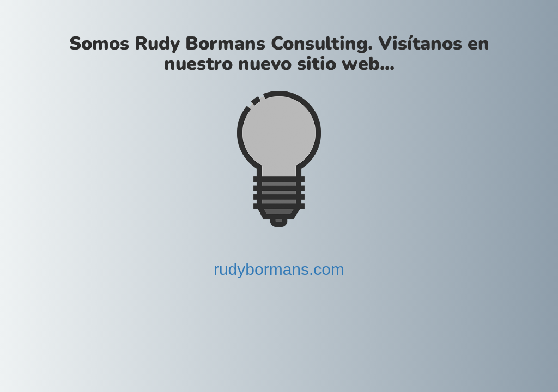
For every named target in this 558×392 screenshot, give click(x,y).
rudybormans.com (279, 269)
